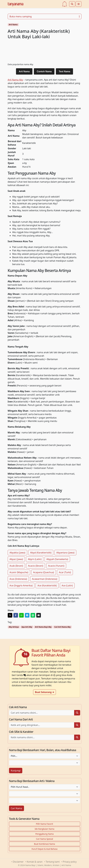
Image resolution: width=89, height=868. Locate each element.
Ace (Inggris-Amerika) (21, 585)
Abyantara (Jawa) (65, 553)
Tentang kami (53, 862)
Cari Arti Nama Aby (62, 627)
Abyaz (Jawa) (16, 559)
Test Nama (64, 71)
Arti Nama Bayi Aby (43, 627)
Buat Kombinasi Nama (44, 844)
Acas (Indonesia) (18, 579)
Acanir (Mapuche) (19, 572)
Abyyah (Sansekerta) (57, 559)
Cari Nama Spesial (44, 839)
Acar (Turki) (65, 572)
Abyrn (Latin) (35, 559)
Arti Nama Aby (15, 80)
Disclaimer (18, 862)
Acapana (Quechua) (44, 572)
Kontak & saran (35, 862)
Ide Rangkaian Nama (44, 829)
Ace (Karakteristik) (47, 585)
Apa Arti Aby (27, 627)
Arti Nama (13, 25)
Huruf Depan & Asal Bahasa (44, 849)
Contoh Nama (44, 71)
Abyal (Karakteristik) (41, 553)
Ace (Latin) (67, 585)
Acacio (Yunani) (56, 566)
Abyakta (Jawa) (17, 553)
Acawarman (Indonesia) (45, 579)
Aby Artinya (14, 627)
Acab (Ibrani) (16, 566)
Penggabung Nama (45, 834)
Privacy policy (70, 862)
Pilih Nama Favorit (45, 824)
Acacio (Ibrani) (36, 566)
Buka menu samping (45, 16)
